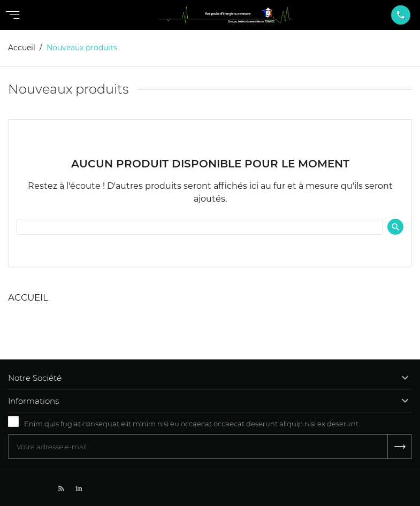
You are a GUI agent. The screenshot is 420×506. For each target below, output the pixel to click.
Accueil (28, 297)
